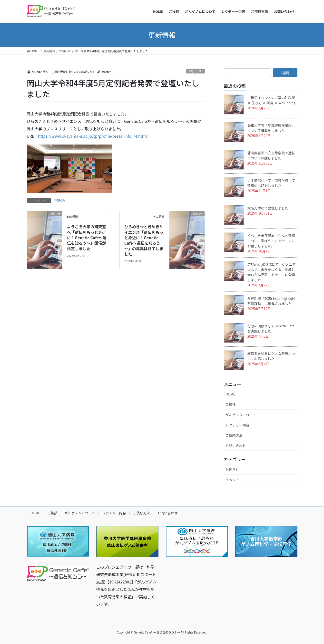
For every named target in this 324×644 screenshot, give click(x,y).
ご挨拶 (231, 404)
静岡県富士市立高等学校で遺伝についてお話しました (271, 155)
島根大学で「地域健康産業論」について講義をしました (271, 128)
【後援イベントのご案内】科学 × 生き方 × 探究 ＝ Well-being (271, 100)
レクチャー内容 (237, 425)
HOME (230, 394)
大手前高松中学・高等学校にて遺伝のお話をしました (271, 183)
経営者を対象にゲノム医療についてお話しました (271, 356)
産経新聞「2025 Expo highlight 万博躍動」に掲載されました (271, 301)
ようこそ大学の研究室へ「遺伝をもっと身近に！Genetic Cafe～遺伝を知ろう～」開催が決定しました (87, 238)
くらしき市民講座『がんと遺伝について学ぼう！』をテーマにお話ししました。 (271, 241)
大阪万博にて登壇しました (268, 208)
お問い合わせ (236, 446)
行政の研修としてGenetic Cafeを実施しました (271, 328)
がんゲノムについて (241, 415)
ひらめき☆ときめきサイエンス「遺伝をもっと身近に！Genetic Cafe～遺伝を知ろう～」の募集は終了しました (144, 240)
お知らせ (195, 71)
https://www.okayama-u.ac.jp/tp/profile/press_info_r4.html (92, 136)
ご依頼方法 (234, 435)
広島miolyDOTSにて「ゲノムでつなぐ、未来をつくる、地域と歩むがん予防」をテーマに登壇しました (272, 272)
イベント (232, 480)
